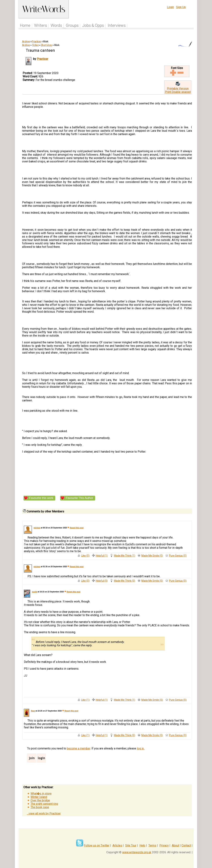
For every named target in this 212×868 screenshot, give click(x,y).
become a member (79, 748)
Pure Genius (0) (178, 556)
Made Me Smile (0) (152, 556)
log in (141, 748)
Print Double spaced (178, 92)
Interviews (117, 25)
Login (170, 7)
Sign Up (181, 7)
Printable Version (178, 88)
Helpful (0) (102, 581)
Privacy (164, 845)
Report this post (77, 528)
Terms (152, 845)
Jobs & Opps (93, 25)
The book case (40, 807)
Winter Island (39, 797)
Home (25, 25)
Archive (26, 42)
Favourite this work (41, 498)
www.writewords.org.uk (137, 852)
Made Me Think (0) (125, 581)
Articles (117, 845)
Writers (41, 25)
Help (142, 845)
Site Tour (131, 845)
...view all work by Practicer (44, 813)
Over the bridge (40, 800)
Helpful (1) (102, 556)
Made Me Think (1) (125, 556)
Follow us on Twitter (97, 845)
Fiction (36, 45)
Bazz (33, 711)
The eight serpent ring (44, 804)
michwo (37, 528)
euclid (35, 592)
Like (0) (85, 556)
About (175, 845)
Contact (186, 845)
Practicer (36, 42)
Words (56, 25)
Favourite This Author (79, 498)
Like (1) (85, 700)
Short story (46, 45)
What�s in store (41, 794)
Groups (72, 25)
